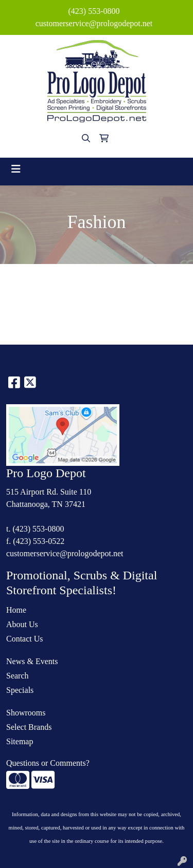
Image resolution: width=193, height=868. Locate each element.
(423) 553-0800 (94, 11)
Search (17, 676)
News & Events (32, 661)
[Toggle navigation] (16, 169)
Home (16, 610)
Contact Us (25, 639)
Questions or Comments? (48, 763)
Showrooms (26, 713)
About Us (22, 624)
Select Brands (29, 727)
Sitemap (20, 741)
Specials (20, 690)
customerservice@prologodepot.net (94, 23)
